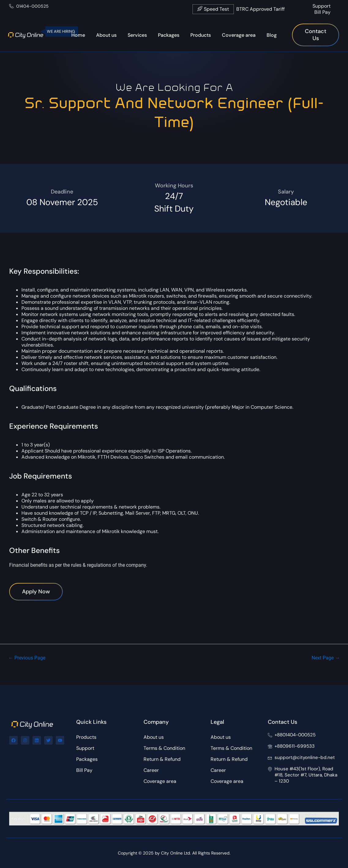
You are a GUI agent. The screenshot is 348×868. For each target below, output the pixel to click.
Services (137, 35)
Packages (169, 35)
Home (78, 35)
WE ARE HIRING (61, 31)
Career (151, 770)
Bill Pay (322, 12)
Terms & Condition (164, 748)
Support (322, 6)
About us (106, 35)
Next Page (324, 671)
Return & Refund (162, 759)
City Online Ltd (176, 853)
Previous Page (28, 671)
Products (201, 35)
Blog (272, 35)
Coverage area (239, 35)
